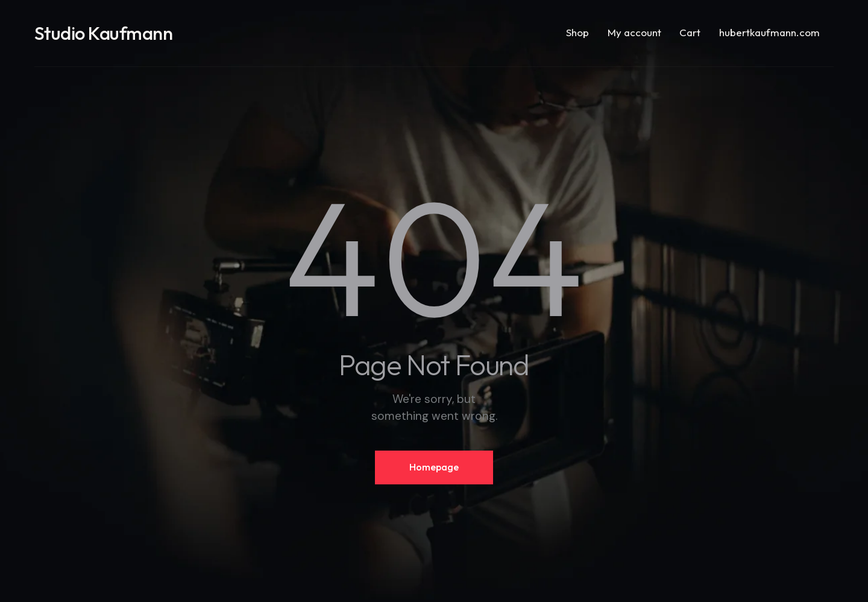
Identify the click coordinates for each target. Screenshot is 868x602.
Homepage (434, 467)
